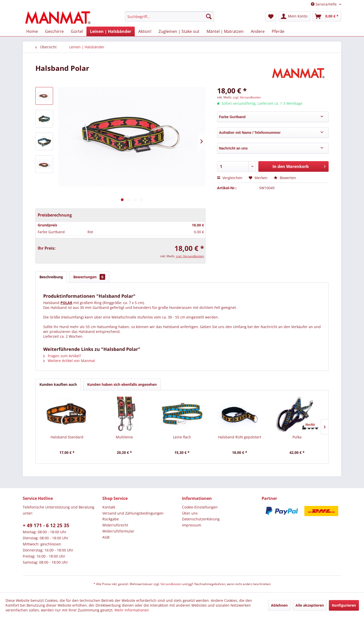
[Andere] (258, 31)
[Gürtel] (77, 31)
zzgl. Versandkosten (190, 256)
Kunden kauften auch (58, 384)
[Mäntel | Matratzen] (225, 31)
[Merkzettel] (271, 16)
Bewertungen (89, 277)
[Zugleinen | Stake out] (179, 31)
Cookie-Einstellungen (200, 507)
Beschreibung (51, 277)
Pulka (297, 437)
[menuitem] (169, 16)
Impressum (192, 525)
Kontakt (109, 507)
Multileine (124, 437)
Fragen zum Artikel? (62, 356)
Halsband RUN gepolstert (240, 437)
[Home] (32, 31)
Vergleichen (230, 178)
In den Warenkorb (299, 166)
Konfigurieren (344, 605)
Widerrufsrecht (115, 525)
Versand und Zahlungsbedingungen (133, 513)
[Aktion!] (145, 31)
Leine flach (182, 437)
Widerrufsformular (118, 531)
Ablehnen (279, 605)
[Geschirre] (54, 31)
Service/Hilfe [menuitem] (324, 4)
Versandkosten (171, 584)
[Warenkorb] (327, 16)
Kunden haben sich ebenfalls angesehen (122, 384)
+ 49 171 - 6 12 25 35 (46, 525)
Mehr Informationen (132, 610)
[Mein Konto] (294, 16)
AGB (106, 537)
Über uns (190, 513)
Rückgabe (111, 519)
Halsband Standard (67, 437)
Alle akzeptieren (310, 605)
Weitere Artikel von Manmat (69, 361)
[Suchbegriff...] (169, 16)
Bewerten (285, 178)
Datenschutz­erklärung (201, 519)
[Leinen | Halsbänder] (111, 31)
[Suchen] (209, 16)
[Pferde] (278, 31)
